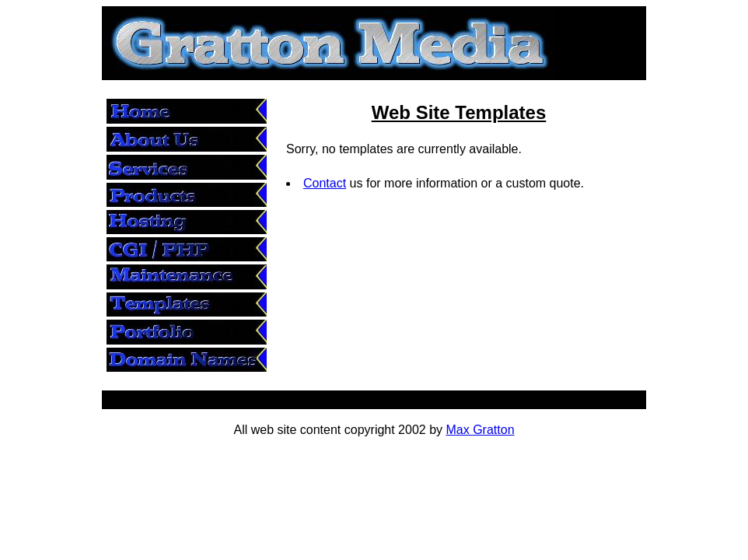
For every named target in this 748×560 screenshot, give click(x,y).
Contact (325, 183)
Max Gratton (481, 430)
